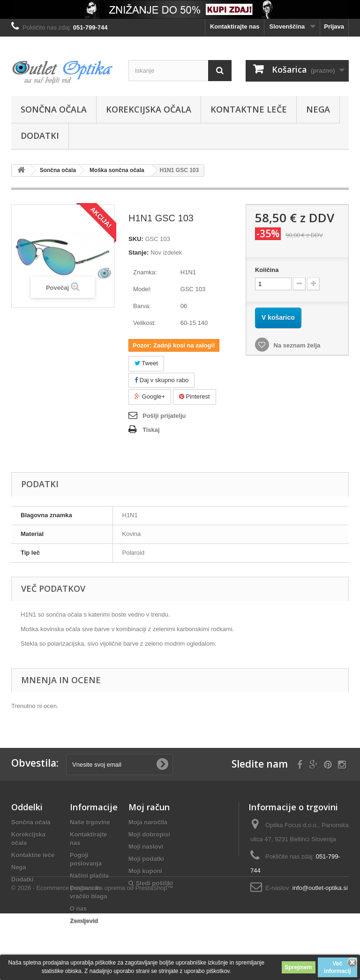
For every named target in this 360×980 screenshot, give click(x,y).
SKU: (136, 239)
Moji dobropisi (149, 834)
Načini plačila (89, 876)
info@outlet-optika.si (320, 888)
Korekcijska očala (149, 109)
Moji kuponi (145, 871)
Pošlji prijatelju (164, 416)
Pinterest (195, 396)
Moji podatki (146, 859)
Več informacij (337, 967)
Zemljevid (84, 921)
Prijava (334, 26)
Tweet (146, 363)
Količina (267, 270)
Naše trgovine (90, 822)
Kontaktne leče (249, 109)
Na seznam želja (296, 345)
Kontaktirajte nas (235, 26)
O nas (78, 908)
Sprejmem (299, 967)
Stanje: (139, 253)
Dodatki (40, 136)
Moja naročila (148, 822)
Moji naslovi (146, 847)
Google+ (150, 396)
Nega (318, 109)
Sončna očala (54, 109)
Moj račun (149, 807)
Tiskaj (151, 430)
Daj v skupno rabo (161, 380)
